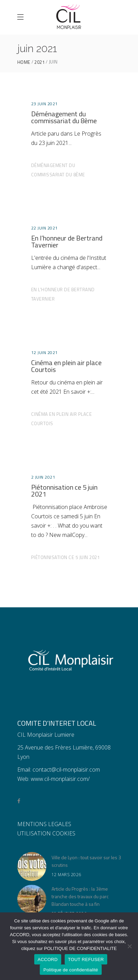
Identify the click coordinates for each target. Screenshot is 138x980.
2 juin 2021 (43, 477)
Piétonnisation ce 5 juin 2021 (64, 491)
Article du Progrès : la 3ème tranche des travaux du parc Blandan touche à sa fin (80, 896)
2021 (39, 62)
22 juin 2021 (44, 228)
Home (24, 62)
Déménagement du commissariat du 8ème (64, 117)
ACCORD (48, 959)
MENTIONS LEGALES (44, 824)
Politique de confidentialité (71, 970)
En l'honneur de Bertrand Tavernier (63, 294)
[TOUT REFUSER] (129, 946)
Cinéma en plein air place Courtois (66, 366)
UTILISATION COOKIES (46, 833)
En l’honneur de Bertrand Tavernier (67, 241)
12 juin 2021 (44, 352)
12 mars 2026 (66, 875)
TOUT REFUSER (86, 959)
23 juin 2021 (44, 104)
